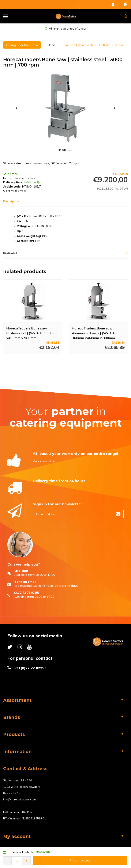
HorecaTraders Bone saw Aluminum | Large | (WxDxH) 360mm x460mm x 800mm (94, 333)
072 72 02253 (12, 793)
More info (29, 360)
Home (52, 45)
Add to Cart (80, 861)
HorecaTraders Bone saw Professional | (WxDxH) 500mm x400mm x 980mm (31, 333)
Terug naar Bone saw (22, 45)
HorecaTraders (24, 178)
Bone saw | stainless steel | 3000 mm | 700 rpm (93, 45)
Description (11, 201)
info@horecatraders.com (19, 799)
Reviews (11, 253)
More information (44, 461)
